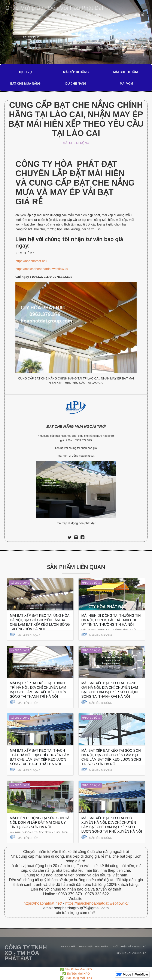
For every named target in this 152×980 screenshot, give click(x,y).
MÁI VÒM (126, 83)
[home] (53, 7)
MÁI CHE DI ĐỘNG (126, 72)
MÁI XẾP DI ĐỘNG (76, 72)
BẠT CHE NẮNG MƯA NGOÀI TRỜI (76, 427)
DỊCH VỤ (25, 72)
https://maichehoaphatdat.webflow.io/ (42, 269)
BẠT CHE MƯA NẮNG (25, 83)
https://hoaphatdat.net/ (31, 261)
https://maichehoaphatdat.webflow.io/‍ (97, 903)
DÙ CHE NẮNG (76, 83)
